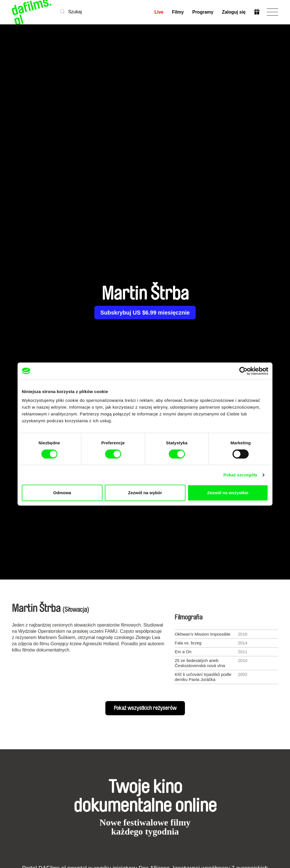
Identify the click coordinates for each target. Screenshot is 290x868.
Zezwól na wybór (145, 493)
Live (159, 12)
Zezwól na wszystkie (228, 493)
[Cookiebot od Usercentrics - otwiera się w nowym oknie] (243, 371)
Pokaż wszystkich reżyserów (145, 708)
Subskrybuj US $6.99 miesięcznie (145, 313)
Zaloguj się (234, 12)
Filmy (178, 12)
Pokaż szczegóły (240, 475)
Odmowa (62, 493)
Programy (203, 12)
